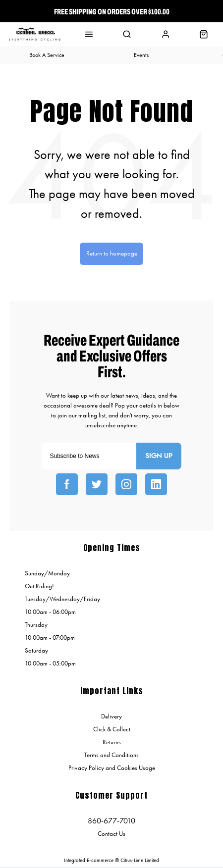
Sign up (159, 456)
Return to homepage (112, 253)
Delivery (111, 716)
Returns (112, 742)
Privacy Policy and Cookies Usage (112, 768)
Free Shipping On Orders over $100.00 (112, 11)
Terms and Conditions (111, 755)
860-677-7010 (111, 821)
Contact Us (111, 834)
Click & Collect (112, 729)
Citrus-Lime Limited (140, 860)
